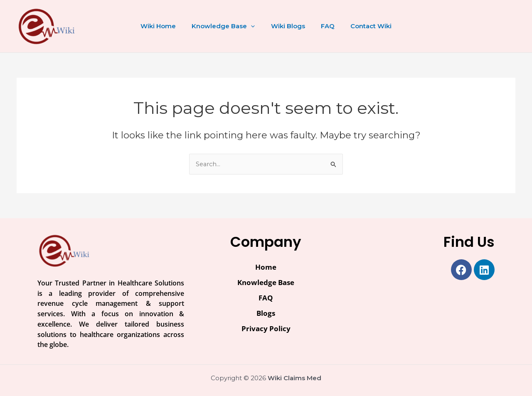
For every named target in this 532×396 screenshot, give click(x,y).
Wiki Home (165, 26)
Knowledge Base (227, 26)
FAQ (324, 26)
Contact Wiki (364, 26)
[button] (255, 26)
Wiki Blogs (288, 26)
